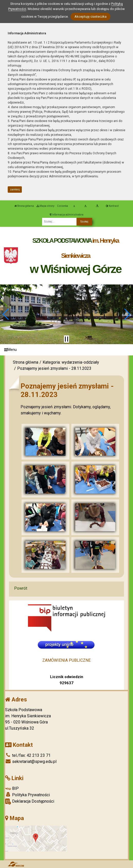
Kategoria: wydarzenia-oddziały (71, 362)
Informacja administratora (67, 215)
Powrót (21, 588)
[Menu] (66, 350)
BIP (12, 788)
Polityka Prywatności (27, 795)
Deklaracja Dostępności (30, 801)
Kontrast (112, 206)
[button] (6, 314)
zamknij (15, 190)
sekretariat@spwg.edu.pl (31, 762)
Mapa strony (45, 206)
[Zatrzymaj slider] (66, 339)
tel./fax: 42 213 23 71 (28, 755)
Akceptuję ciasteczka (91, 17)
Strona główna (24, 206)
